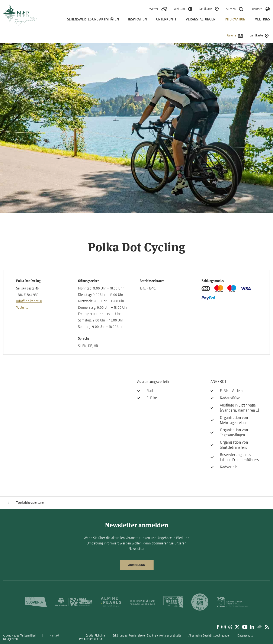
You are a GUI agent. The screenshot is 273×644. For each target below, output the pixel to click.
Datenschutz (245, 636)
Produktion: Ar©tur (91, 639)
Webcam (179, 9)
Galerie (235, 36)
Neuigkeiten (10, 639)
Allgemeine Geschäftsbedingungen (209, 636)
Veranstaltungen (201, 19)
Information (235, 19)
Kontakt (54, 636)
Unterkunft (166, 19)
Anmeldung (137, 565)
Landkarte (205, 9)
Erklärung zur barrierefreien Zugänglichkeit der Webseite (147, 636)
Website (22, 308)
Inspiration (137, 19)
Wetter (154, 9)
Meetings (262, 19)
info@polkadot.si (29, 301)
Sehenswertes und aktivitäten (93, 19)
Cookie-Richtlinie (96, 636)
